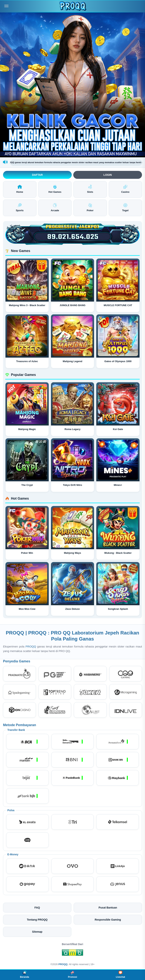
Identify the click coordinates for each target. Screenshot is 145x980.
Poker (90, 208)
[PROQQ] (72, 6)
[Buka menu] (6, 6)
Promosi (72, 975)
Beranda (25, 975)
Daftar (37, 175)
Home (20, 189)
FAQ (37, 908)
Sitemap (37, 932)
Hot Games (55, 189)
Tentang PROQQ (37, 920)
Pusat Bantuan (108, 908)
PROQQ (31, 646)
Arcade (55, 208)
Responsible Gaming (108, 920)
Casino (125, 189)
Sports (20, 208)
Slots (90, 189)
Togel (125, 208)
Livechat (121, 975)
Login (108, 175)
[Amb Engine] (72, 954)
